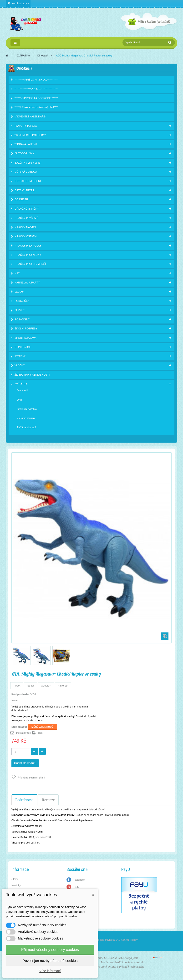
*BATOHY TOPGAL (26, 126)
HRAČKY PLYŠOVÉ (26, 218)
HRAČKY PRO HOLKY (28, 246)
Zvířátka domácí (26, 427)
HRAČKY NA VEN (25, 227)
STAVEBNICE (23, 347)
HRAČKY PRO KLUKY (28, 255)
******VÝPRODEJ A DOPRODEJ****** (36, 98)
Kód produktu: (20, 694)
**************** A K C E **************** (36, 89)
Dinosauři (43, 56)
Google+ (46, 686)
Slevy (15, 879)
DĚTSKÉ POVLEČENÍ (28, 181)
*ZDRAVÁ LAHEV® (26, 144)
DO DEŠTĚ (21, 199)
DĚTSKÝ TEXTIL (25, 190)
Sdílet (30, 686)
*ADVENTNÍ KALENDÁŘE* (30, 116)
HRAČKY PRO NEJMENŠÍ (30, 264)
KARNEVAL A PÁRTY (27, 283)
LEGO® (19, 292)
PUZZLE (20, 310)
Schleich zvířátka (27, 409)
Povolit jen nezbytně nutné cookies (50, 961)
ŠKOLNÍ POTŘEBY (26, 328)
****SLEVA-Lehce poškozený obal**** (36, 107)
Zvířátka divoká (26, 418)
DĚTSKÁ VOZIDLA (26, 172)
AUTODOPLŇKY (24, 153)
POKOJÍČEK (22, 301)
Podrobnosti (24, 800)
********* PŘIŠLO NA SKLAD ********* (36, 80)
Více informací (50, 971)
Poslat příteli (23, 733)
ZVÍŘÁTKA (24, 56)
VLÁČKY (20, 365)
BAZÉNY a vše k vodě (28, 163)
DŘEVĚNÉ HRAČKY (27, 209)
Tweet (17, 686)
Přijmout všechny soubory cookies (50, 950)
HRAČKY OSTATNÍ (26, 236)
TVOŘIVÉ (20, 356)
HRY (17, 273)
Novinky (16, 885)
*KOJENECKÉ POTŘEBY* (30, 135)
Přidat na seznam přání (31, 778)
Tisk (40, 733)
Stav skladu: (19, 727)
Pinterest (63, 686)
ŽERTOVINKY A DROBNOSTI (32, 375)
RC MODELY (22, 319)
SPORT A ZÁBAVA (25, 338)
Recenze (48, 800)
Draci (20, 400)
